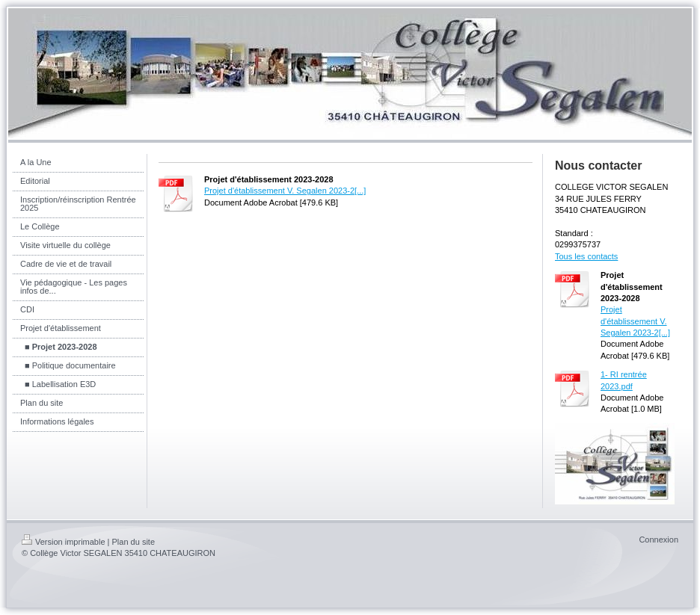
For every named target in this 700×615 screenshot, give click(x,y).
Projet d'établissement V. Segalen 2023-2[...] (285, 191)
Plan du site (133, 542)
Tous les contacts (586, 256)
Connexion (658, 540)
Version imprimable (64, 542)
